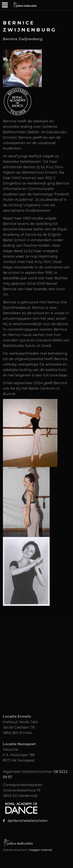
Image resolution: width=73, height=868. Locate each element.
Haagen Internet (41, 850)
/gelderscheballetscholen (26, 821)
